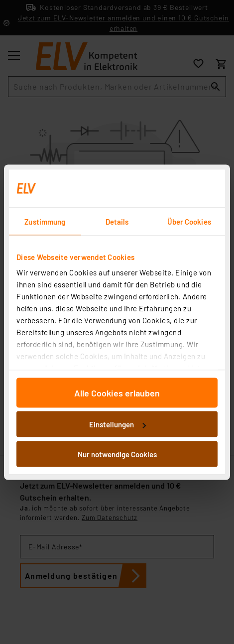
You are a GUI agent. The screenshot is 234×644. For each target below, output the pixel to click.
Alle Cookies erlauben (117, 392)
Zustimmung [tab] (45, 221)
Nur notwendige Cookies (117, 454)
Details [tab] (117, 221)
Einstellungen (117, 424)
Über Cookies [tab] (189, 221)
